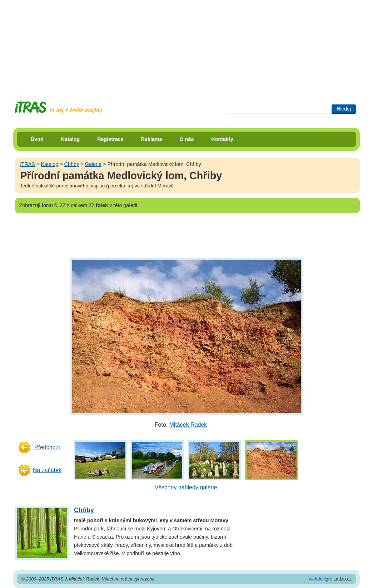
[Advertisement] (186, 45)
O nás (187, 139)
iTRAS (28, 164)
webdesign (320, 579)
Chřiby (72, 164)
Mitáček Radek (188, 425)
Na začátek (47, 470)
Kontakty (222, 139)
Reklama (152, 139)
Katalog (71, 139)
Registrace (110, 139)
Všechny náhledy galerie (186, 487)
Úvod (37, 139)
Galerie (93, 164)
